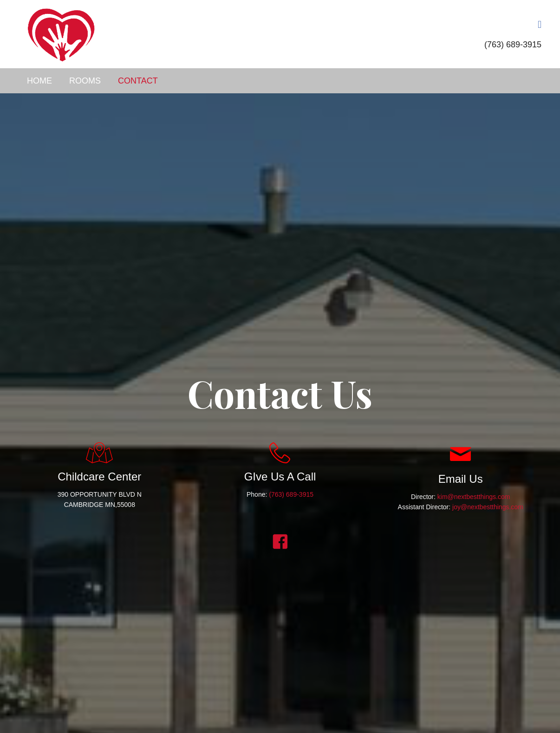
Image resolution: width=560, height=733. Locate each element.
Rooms (85, 81)
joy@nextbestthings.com (488, 507)
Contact (138, 81)
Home (39, 81)
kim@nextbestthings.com (474, 497)
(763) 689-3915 (513, 45)
